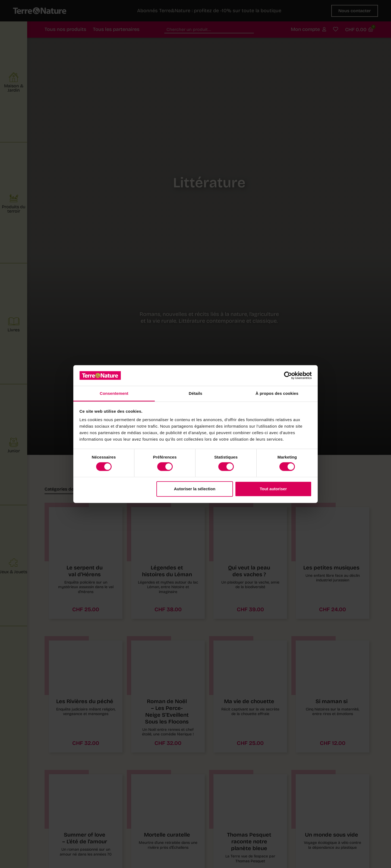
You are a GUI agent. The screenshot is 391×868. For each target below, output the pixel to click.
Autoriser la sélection (195, 489)
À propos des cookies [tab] (277, 393)
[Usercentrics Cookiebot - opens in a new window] (288, 376)
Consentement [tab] (114, 393)
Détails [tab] (195, 393)
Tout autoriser (273, 489)
